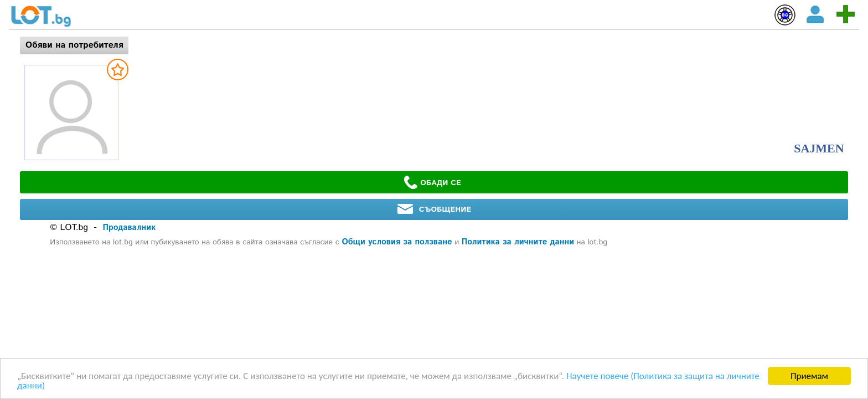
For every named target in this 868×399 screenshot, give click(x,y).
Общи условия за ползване (397, 242)
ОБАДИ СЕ (432, 182)
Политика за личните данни (518, 242)
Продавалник (130, 227)
